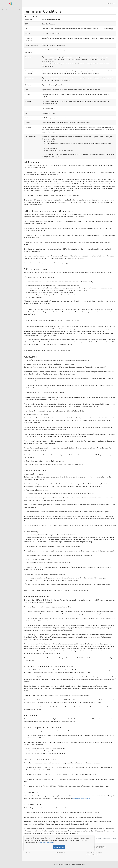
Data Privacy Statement (94, 853)
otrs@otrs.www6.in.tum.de (81, 798)
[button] (111, 3)
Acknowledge (59, 847)
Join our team (60, 853)
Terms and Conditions (93, 855)
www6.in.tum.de (81, 864)
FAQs (28, 853)
